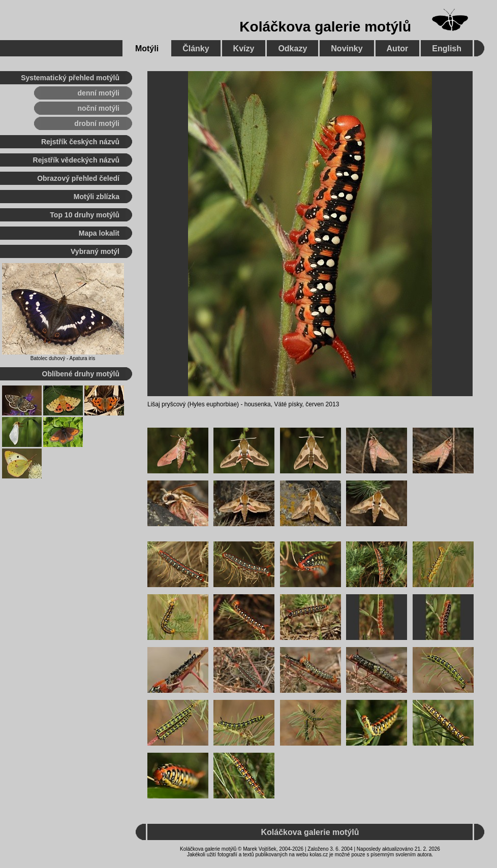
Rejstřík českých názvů (80, 142)
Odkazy (292, 49)
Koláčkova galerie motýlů (325, 27)
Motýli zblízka (97, 197)
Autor (398, 49)
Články (196, 49)
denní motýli (99, 93)
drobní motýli (97, 123)
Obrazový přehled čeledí (78, 178)
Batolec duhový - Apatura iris (63, 358)
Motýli (147, 49)
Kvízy (244, 49)
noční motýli (99, 108)
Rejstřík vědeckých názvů (76, 160)
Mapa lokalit (99, 233)
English (447, 49)
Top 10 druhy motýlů (85, 215)
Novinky (347, 49)
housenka (258, 404)
